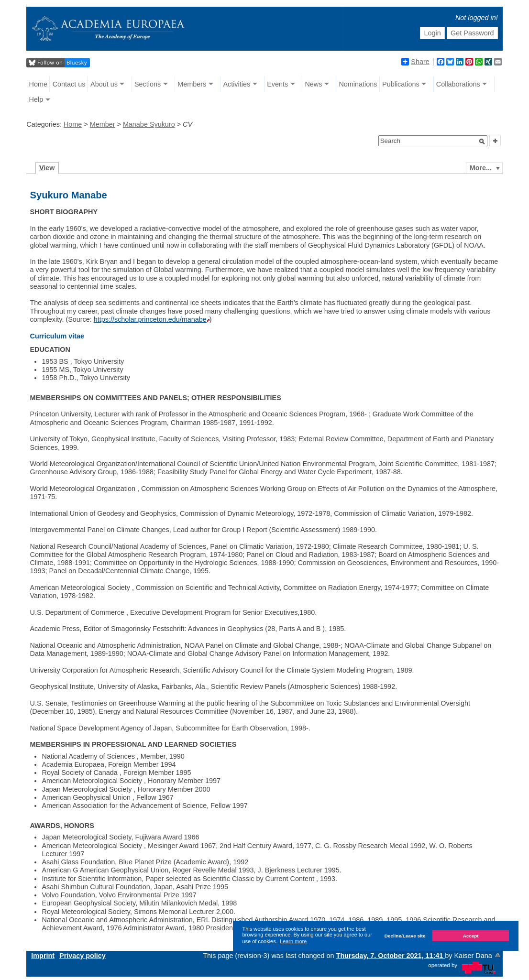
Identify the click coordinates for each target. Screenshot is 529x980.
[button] (482, 142)
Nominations (358, 84)
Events (277, 84)
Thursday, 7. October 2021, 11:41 (391, 956)
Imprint (43, 956)
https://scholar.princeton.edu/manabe (150, 319)
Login (433, 33)
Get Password (472, 33)
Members (192, 84)
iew (47, 168)
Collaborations (458, 84)
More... (481, 168)
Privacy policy (83, 956)
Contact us (69, 84)
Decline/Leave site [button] (405, 936)
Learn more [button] (293, 941)
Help (36, 99)
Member (103, 124)
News (313, 84)
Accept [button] (471, 936)
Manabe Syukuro (149, 124)
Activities (237, 84)
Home (38, 84)
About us (104, 84)
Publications (401, 84)
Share (415, 62)
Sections (148, 84)
